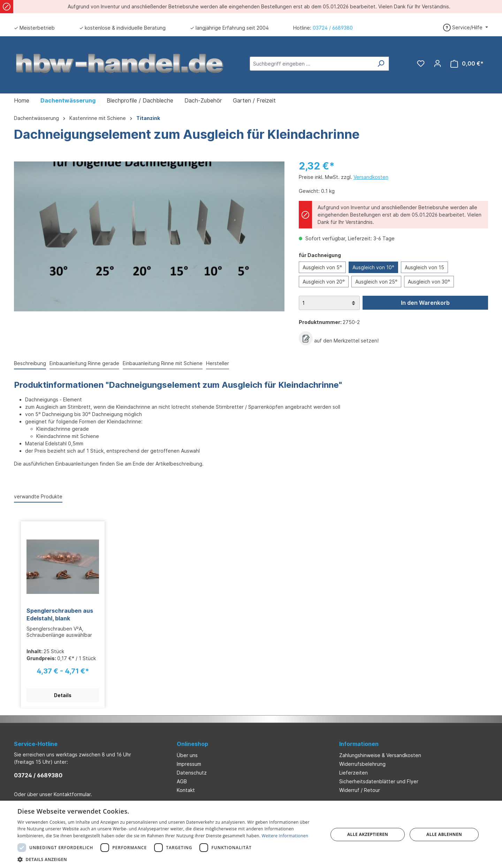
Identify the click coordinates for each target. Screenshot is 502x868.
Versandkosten (371, 177)
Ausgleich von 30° (429, 282)
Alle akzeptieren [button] (368, 834)
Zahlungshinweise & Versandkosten (380, 755)
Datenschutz (192, 773)
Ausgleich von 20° (324, 282)
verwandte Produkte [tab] (38, 496)
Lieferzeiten (353, 773)
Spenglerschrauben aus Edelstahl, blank (60, 614)
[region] (149, 236)
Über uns (187, 755)
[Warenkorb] (467, 64)
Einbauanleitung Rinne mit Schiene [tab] (163, 363)
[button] (168, 859)
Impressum (189, 764)
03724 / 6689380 (333, 28)
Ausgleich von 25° (376, 282)
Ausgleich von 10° (373, 267)
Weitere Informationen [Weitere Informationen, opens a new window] (285, 836)
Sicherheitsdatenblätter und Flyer (379, 781)
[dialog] (251, 834)
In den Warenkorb (425, 303)
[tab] (30, 364)
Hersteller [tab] (218, 363)
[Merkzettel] (421, 63)
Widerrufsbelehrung (362, 764)
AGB (182, 781)
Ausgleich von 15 (424, 267)
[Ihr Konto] (438, 63)
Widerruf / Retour (360, 790)
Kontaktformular (72, 794)
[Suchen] (381, 64)
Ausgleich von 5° (322, 267)
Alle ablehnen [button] (444, 834)
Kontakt (186, 790)
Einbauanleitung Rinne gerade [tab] (84, 363)
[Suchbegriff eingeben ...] (311, 64)
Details (63, 695)
